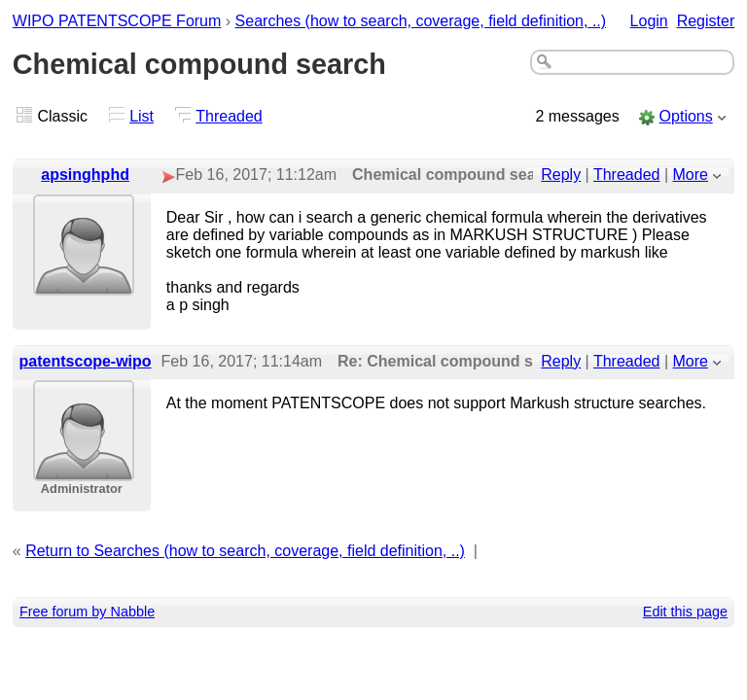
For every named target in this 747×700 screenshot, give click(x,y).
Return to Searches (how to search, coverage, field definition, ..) (245, 551)
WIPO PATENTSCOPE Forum (117, 21)
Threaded (229, 116)
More (691, 175)
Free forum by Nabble (87, 612)
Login (649, 21)
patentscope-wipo (86, 361)
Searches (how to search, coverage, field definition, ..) (421, 21)
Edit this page (685, 612)
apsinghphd (85, 175)
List (142, 116)
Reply (561, 175)
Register (706, 21)
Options (686, 116)
